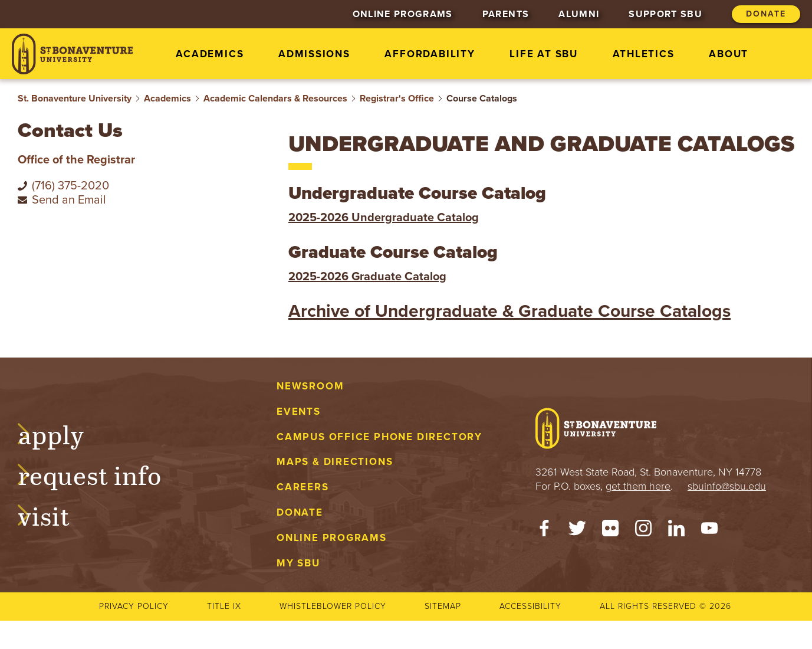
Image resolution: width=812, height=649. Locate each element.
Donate (300, 512)
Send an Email (69, 200)
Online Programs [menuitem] (403, 14)
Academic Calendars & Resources (275, 99)
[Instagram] (643, 531)
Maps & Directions (335, 462)
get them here (638, 486)
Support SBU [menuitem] (665, 14)
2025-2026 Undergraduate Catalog (384, 218)
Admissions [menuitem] (314, 54)
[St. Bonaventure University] (72, 54)
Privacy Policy (134, 606)
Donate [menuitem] (766, 14)
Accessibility (530, 606)
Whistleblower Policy (333, 606)
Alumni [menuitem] (579, 14)
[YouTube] (709, 531)
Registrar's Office (397, 99)
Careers (303, 487)
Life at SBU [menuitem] (544, 54)
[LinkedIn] (676, 531)
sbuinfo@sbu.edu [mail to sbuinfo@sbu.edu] (727, 486)
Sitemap (443, 606)
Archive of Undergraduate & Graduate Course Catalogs (509, 311)
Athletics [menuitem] (644, 54)
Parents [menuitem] (506, 14)
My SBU (298, 563)
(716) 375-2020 (70, 186)
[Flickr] (610, 531)
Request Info (101, 474)
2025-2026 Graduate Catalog (367, 277)
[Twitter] (577, 531)
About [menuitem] (729, 54)
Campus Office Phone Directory (379, 437)
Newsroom (310, 386)
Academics (167, 99)
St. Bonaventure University (75, 99)
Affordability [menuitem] (430, 54)
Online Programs (332, 538)
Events (299, 412)
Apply (63, 433)
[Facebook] (544, 531)
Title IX (224, 606)
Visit (55, 514)
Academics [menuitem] (210, 54)
